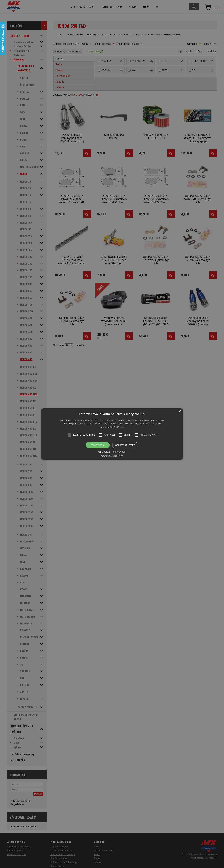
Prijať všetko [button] (98, 445)
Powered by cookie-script (112, 456)
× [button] (180, 412)
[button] (112, 434)
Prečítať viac (120, 427)
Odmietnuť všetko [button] (125, 445)
